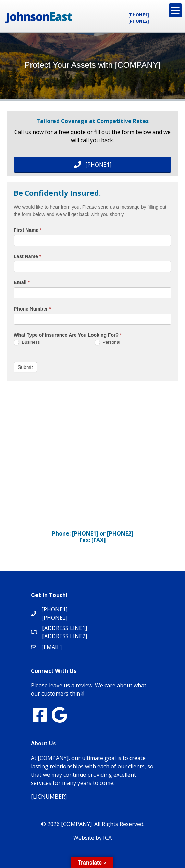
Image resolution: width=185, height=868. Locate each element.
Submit (25, 367)
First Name (28, 230)
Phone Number (32, 309)
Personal (107, 343)
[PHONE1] (139, 15)
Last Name (27, 256)
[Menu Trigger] (175, 10)
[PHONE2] (139, 21)
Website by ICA (92, 838)
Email (22, 282)
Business (27, 343)
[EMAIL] (52, 647)
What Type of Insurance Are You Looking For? (68, 335)
